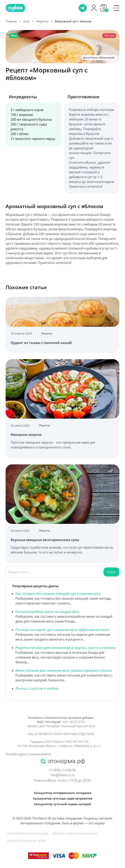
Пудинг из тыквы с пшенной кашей (41, 343)
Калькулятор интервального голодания (63, 793)
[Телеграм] (83, 8)
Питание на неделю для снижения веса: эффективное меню (62, 630)
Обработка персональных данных (74, 833)
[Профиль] (94, 11)
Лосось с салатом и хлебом (37, 689)
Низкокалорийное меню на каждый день (47, 612)
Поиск (111, 572)
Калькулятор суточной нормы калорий (63, 804)
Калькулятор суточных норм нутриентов (63, 798)
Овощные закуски (26, 435)
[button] (103, 8)
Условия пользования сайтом (26, 841)
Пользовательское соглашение (28, 833)
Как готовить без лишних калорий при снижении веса (58, 594)
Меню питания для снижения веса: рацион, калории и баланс (64, 671)
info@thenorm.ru (62, 775)
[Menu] (114, 8)
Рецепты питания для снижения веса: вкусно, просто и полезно (66, 648)
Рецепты (47, 333)
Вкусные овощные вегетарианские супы (45, 540)
